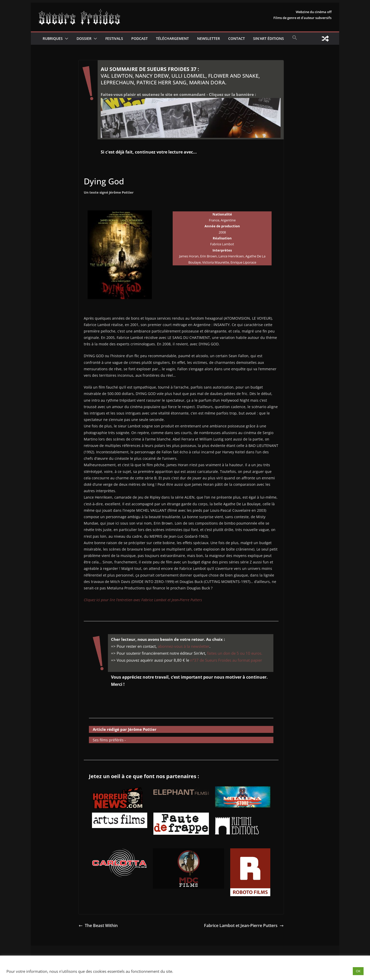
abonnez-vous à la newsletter (184, 646)
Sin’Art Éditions (269, 38)
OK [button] (358, 971)
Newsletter (209, 38)
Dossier (84, 38)
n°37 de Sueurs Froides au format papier (226, 660)
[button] (66, 39)
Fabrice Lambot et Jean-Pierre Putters (244, 925)
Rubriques (53, 38)
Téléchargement (172, 38)
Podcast (140, 38)
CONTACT (237, 38)
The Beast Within (98, 925)
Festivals (114, 38)
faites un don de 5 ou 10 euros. (235, 653)
